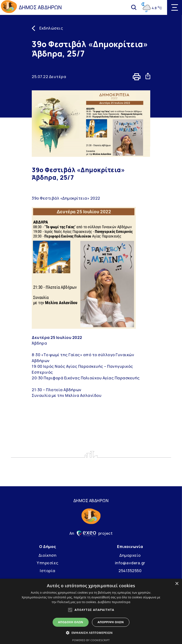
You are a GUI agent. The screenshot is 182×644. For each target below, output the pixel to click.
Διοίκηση (48, 555)
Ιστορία (48, 571)
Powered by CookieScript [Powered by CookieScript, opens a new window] (91, 640)
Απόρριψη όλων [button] (111, 622)
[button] (91, 633)
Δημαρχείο (130, 555)
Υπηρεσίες (48, 563)
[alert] (91, 611)
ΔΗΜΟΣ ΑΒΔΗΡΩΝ (40, 7)
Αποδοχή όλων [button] (71, 622)
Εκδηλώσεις (51, 28)
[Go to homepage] (9, 7)
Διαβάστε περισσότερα (114, 602)
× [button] (177, 584)
